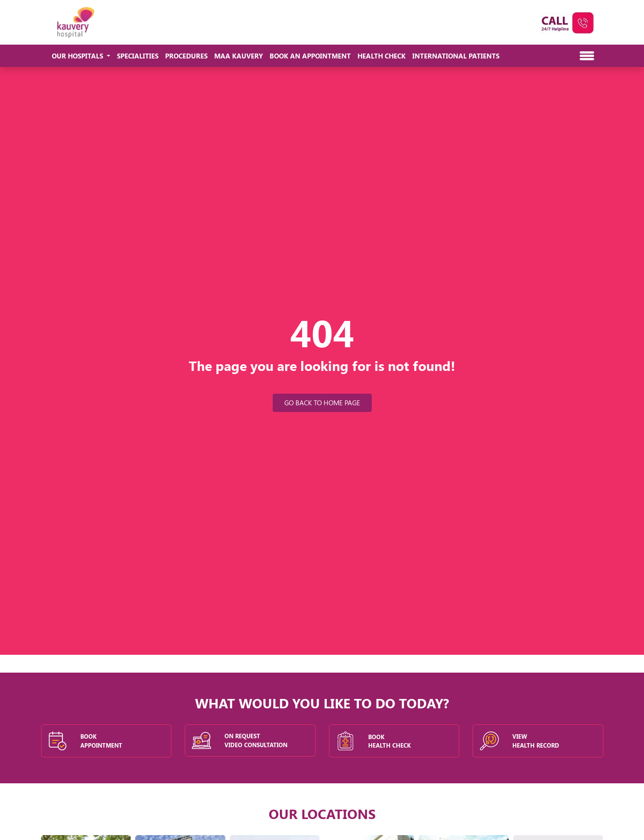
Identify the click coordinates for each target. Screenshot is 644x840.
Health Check (382, 56)
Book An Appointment (310, 56)
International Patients (456, 56)
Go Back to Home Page (322, 403)
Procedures (186, 56)
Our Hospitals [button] (78, 56)
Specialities (138, 56)
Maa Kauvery (239, 56)
